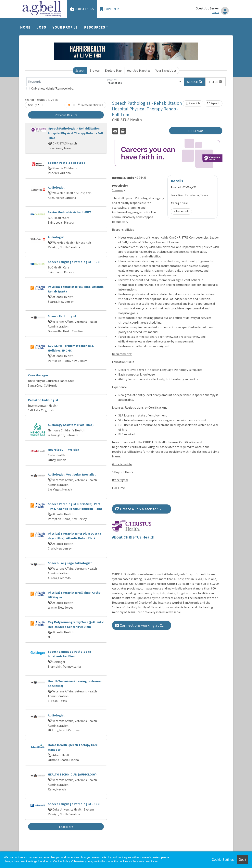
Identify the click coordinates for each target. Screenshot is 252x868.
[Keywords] (66, 82)
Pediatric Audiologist (43, 400)
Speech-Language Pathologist (70, 563)
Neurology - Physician (63, 450)
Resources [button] (95, 27)
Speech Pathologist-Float (66, 163)
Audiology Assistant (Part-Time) (71, 425)
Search (80, 70)
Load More (66, 827)
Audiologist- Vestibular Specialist (72, 474)
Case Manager (38, 375)
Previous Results (66, 115)
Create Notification (90, 105)
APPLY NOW (196, 131)
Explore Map (113, 70)
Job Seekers (82, 9)
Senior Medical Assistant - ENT (69, 212)
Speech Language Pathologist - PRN (74, 262)
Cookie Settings (223, 860)
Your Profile (65, 27)
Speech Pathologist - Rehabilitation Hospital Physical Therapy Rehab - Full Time (76, 133)
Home (25, 27)
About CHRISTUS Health (133, 537)
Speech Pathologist (62, 316)
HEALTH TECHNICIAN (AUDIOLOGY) (72, 774)
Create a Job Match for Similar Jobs (143, 509)
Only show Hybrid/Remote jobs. (52, 88)
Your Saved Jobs (166, 70)
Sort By (32, 105)
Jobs (41, 27)
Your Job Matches (139, 70)
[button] (216, 82)
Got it (242, 860)
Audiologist (56, 187)
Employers (110, 9)
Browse (95, 70)
